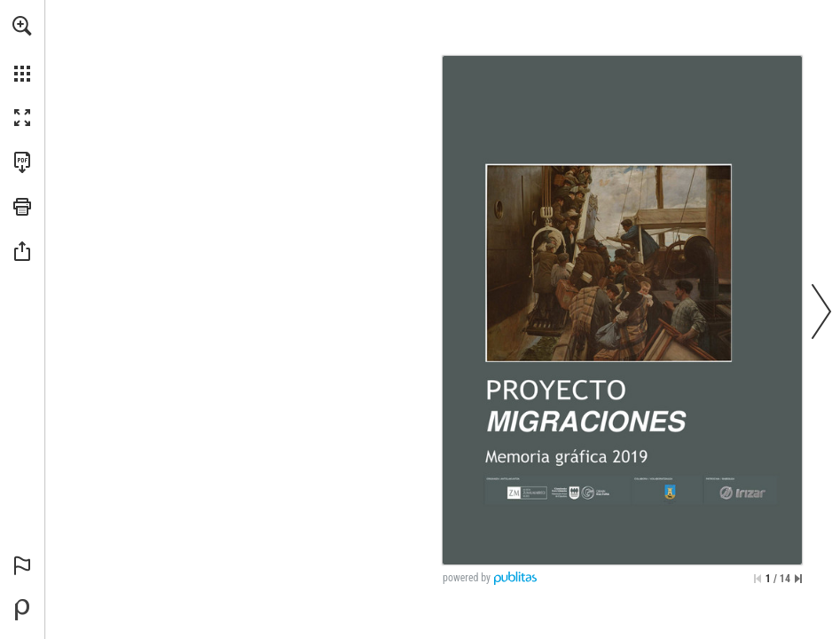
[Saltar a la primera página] (758, 579)
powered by (467, 578)
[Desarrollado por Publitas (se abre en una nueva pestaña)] (22, 610)
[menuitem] (22, 49)
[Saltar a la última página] (798, 579)
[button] (22, 26)
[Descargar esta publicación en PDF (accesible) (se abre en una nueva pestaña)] (22, 162)
